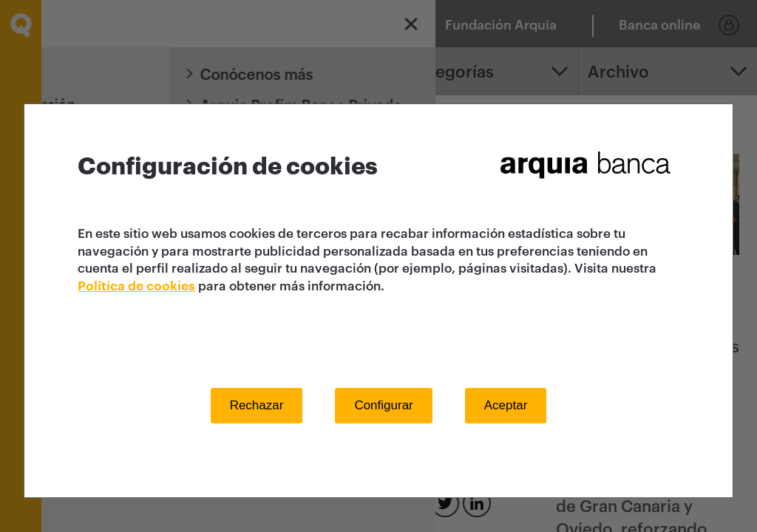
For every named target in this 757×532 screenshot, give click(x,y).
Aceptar (506, 405)
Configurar (383, 405)
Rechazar (257, 405)
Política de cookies (136, 286)
